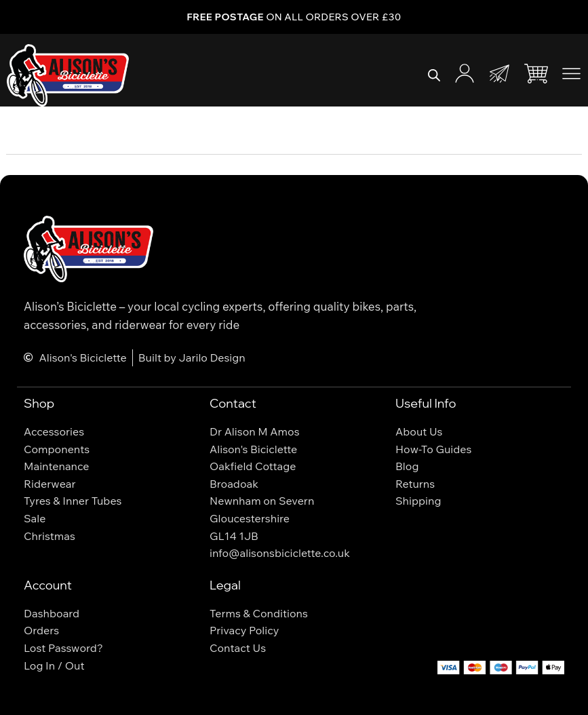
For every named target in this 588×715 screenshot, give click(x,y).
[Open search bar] (434, 75)
